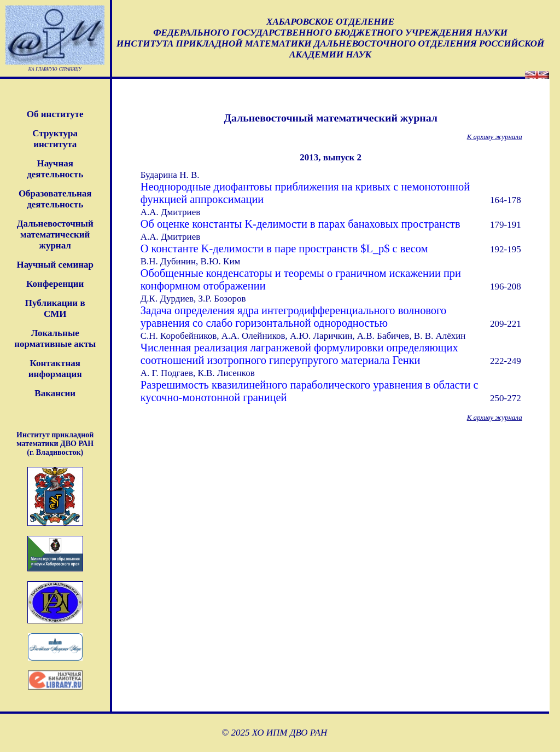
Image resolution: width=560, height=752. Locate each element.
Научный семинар (55, 265)
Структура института (55, 139)
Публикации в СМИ (55, 308)
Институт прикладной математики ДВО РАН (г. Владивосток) (55, 444)
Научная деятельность (55, 169)
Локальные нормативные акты (55, 339)
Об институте (55, 114)
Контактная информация (55, 369)
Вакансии (55, 393)
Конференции (55, 284)
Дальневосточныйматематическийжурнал (55, 235)
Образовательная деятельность (55, 199)
